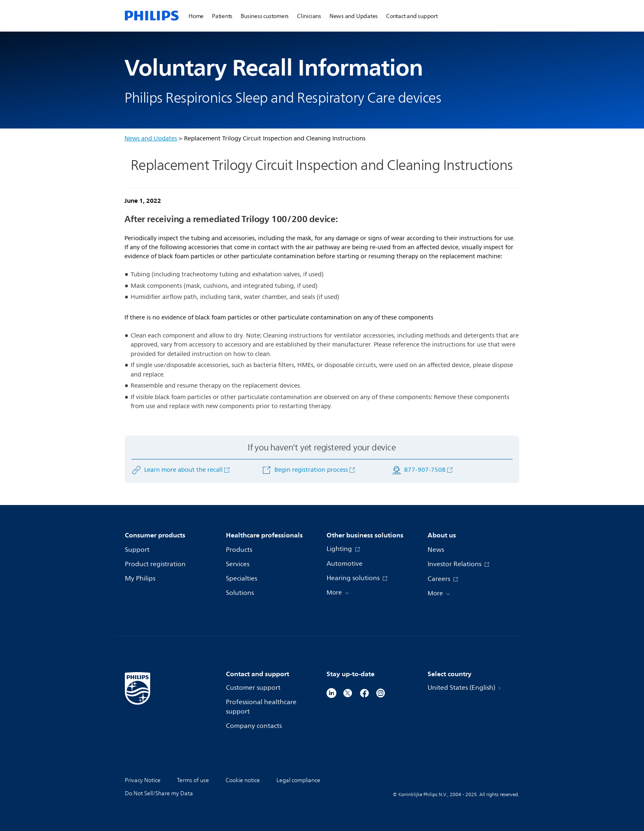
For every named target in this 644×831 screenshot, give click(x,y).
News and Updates (151, 139)
